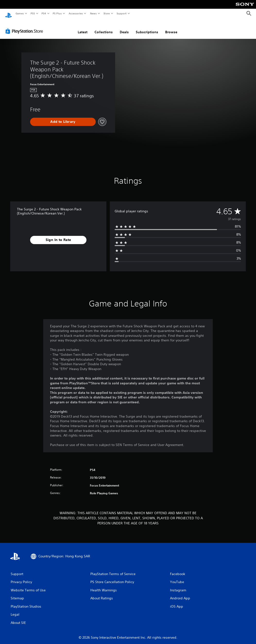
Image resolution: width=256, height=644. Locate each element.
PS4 (44, 13)
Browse (171, 27)
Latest (83, 27)
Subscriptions (147, 27)
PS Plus (57, 13)
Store (107, 13)
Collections (104, 27)
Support (121, 13)
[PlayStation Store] (25, 26)
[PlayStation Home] (9, 14)
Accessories (76, 13)
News (93, 13)
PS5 (33, 13)
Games (19, 13)
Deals (124, 27)
